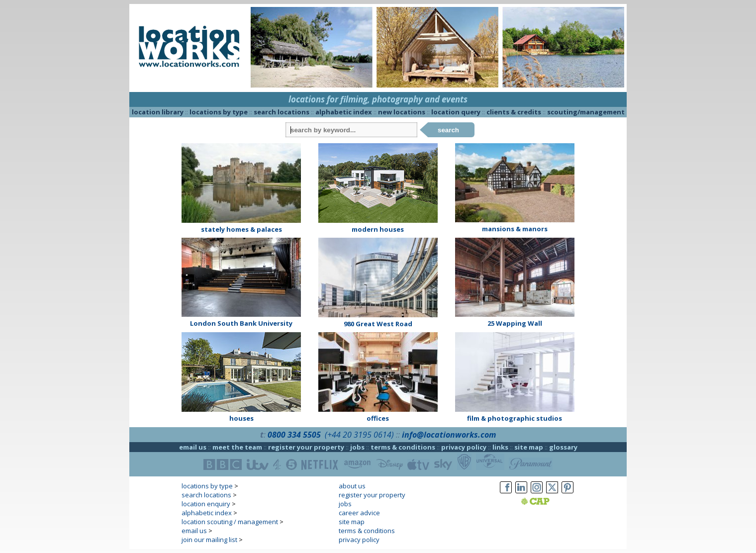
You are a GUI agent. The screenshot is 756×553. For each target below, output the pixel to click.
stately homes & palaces (241, 229)
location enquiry (206, 504)
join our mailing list (209, 540)
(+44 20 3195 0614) (359, 435)
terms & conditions (403, 447)
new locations (402, 112)
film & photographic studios (515, 418)
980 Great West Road (378, 324)
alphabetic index (344, 112)
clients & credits (514, 112)
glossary (563, 447)
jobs (357, 447)
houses (241, 418)
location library (158, 112)
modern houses (378, 229)
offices (378, 418)
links (500, 447)
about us (352, 486)
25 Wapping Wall (515, 323)
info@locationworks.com (449, 435)
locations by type (219, 112)
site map (529, 447)
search (448, 130)
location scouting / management (230, 522)
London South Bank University (241, 323)
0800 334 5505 (294, 435)
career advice (359, 513)
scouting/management (586, 112)
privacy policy (464, 447)
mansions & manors (515, 229)
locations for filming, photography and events (378, 99)
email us (193, 447)
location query (456, 112)
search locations (282, 112)
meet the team (237, 447)
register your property (306, 447)
